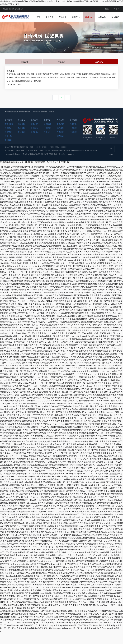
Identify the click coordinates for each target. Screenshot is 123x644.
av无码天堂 (59, 625)
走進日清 (64, 17)
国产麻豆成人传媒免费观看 (89, 628)
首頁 (53, 17)
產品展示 (77, 17)
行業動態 (61, 72)
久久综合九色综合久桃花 (24, 634)
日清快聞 (24, 72)
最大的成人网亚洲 (108, 634)
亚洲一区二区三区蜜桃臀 (58, 631)
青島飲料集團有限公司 (22, 123)
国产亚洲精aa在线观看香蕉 (45, 628)
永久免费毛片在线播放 (26, 640)
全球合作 (55, 28)
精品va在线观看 (69, 640)
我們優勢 (60, 139)
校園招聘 (73, 143)
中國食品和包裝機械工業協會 (43, 123)
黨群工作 (90, 17)
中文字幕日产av (45, 637)
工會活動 (34, 143)
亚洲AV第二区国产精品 (43, 625)
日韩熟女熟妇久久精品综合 (28, 622)
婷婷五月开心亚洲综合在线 (49, 640)
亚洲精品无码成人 (110, 622)
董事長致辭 (9, 135)
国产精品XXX (46, 622)
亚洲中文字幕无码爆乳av (22, 628)
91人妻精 (57, 637)
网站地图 (24, 181)
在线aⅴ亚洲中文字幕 (67, 628)
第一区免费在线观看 (13, 631)
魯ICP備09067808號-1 (66, 165)
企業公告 (99, 72)
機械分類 (21, 135)
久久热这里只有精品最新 (88, 634)
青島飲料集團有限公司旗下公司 (13, 9)
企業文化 (8, 147)
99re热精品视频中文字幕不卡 (78, 625)
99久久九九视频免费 (44, 634)
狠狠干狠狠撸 (13, 637)
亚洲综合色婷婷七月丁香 (81, 631)
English (117, 9)
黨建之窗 (34, 135)
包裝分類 (21, 139)
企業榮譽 (8, 143)
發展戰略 (8, 151)
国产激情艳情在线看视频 (22, 625)
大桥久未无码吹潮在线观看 (35, 631)
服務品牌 (60, 135)
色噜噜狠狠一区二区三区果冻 (75, 637)
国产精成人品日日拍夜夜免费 (102, 637)
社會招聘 (73, 139)
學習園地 (34, 139)
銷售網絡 (60, 147)
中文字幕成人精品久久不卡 (89, 622)
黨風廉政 (12, 82)
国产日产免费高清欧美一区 (65, 622)
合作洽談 (60, 143)
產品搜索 (21, 143)
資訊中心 (103, 17)
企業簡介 (8, 139)
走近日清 (8, 131)
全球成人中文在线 (100, 625)
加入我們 (68, 28)
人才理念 (73, 135)
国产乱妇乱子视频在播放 (88, 640)
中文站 (107, 9)
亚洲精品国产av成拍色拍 (65, 634)
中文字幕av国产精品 (29, 637)
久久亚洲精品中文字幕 (103, 631)
